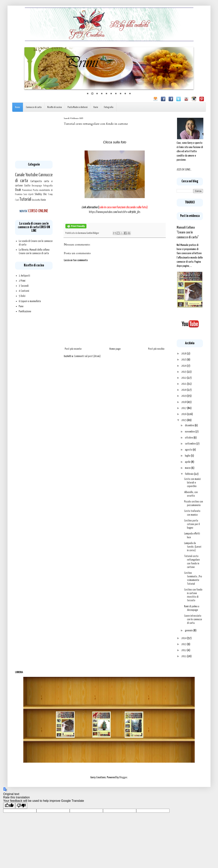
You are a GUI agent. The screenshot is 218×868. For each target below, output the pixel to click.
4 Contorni (24, 291)
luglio (188, 456)
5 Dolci (22, 296)
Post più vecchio (156, 349)
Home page (115, 349)
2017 (184, 408)
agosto (189, 450)
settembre (191, 444)
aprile (188, 462)
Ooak (18, 190)
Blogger (123, 777)
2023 (184, 372)
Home (18, 107)
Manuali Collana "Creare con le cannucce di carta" (188, 233)
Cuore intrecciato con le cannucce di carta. (193, 619)
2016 (184, 414)
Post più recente (73, 349)
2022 (184, 378)
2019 (184, 396)
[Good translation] (9, 806)
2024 (184, 366)
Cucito (27, 186)
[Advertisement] (34, 136)
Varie (96, 107)
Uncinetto (36, 200)
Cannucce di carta (34, 107)
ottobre (189, 438)
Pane (21, 306)
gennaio (189, 630)
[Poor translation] (21, 806)
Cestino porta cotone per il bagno (192, 524)
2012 (184, 650)
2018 (184, 402)
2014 (184, 638)
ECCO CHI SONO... (184, 170)
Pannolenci (27, 190)
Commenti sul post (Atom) (87, 356)
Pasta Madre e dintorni (78, 107)
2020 (184, 390)
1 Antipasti (24, 276)
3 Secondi (24, 286)
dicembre (190, 425)
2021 (184, 384)
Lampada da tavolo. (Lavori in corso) (193, 547)
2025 (184, 360)
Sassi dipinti (28, 195)
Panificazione (25, 311)
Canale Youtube (26, 175)
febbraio (190, 474)
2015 (184, 420)
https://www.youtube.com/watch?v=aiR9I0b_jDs (115, 212)
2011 (184, 656)
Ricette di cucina (55, 107)
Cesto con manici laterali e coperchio (192, 483)
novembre (190, 432)
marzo (188, 468)
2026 (184, 354)
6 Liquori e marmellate (30, 301)
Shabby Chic (41, 194)
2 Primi (22, 281)
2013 (184, 644)
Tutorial (25, 199)
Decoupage (37, 186)
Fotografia (109, 107)
